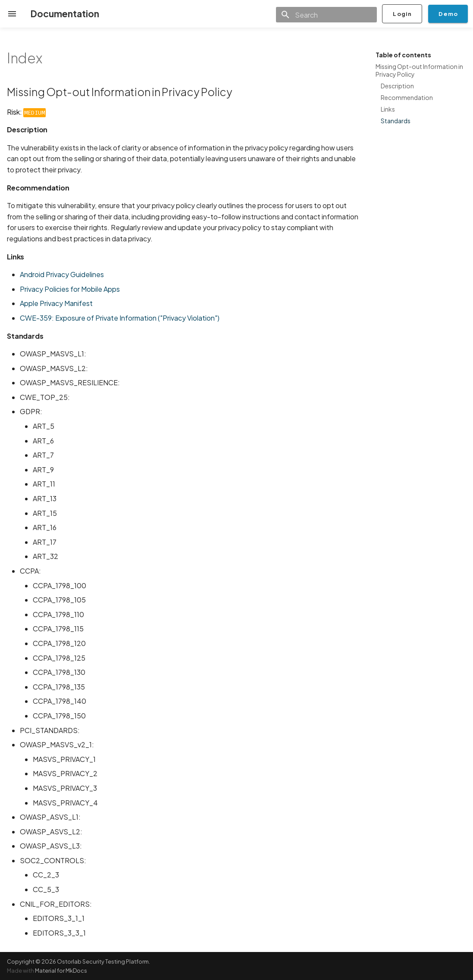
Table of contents (403, 55)
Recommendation (407, 97)
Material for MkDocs (61, 971)
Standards (396, 121)
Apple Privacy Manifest (56, 303)
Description (397, 86)
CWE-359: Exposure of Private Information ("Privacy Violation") (120, 318)
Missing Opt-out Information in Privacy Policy (419, 70)
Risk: (26, 112)
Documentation (65, 14)
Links (388, 109)
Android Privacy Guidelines (62, 274)
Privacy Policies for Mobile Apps (70, 289)
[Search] (326, 15)
